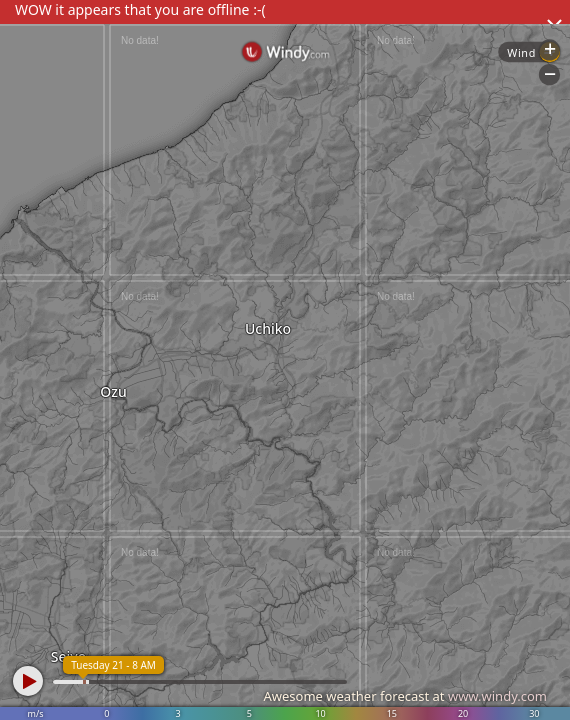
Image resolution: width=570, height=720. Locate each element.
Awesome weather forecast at (405, 696)
